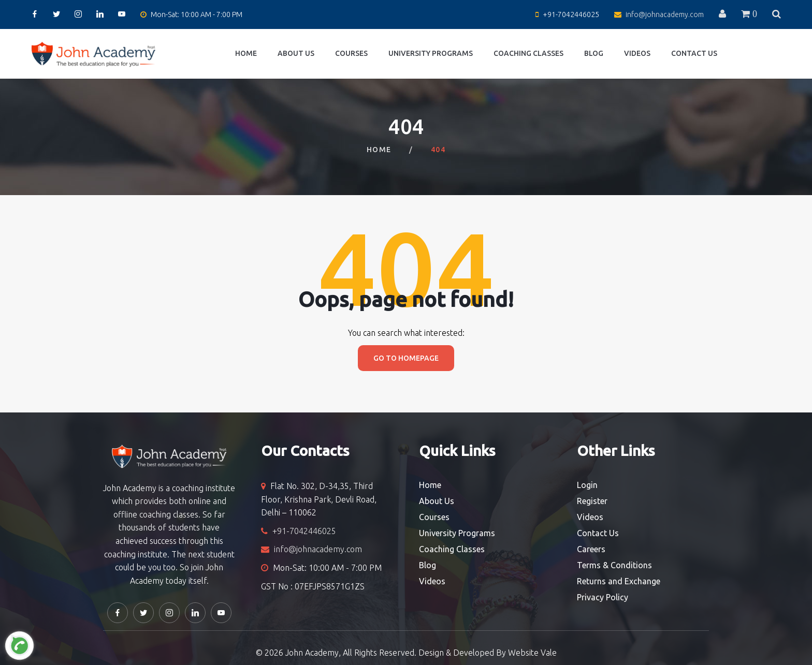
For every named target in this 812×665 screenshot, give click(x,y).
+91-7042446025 (571, 14)
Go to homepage (406, 358)
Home (246, 53)
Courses (351, 53)
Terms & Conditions (614, 565)
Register (592, 501)
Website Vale (532, 653)
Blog (594, 53)
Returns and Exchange (619, 581)
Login (587, 485)
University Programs (431, 53)
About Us (296, 53)
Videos (637, 53)
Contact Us (694, 53)
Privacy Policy (603, 597)
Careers (591, 549)
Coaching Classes (528, 53)
